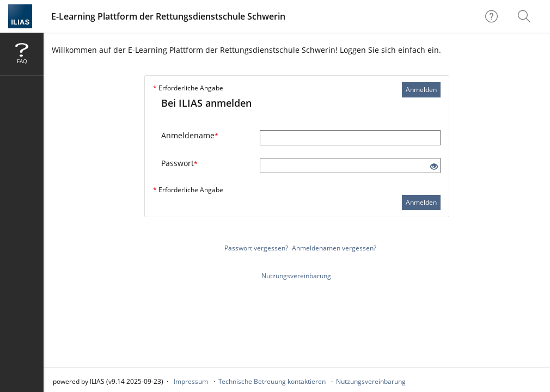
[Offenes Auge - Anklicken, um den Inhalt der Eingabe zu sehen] (434, 167)
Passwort (179, 163)
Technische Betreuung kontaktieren (272, 381)
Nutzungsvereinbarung (296, 276)
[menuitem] (525, 16)
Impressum (191, 381)
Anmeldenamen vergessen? (334, 248)
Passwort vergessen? (256, 248)
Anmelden (421, 90)
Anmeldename (190, 135)
